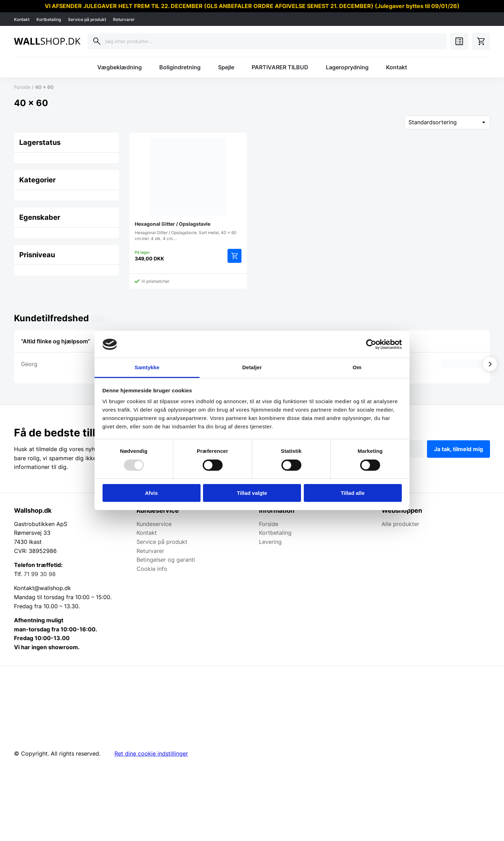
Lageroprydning (347, 67)
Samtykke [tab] (147, 367)
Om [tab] (357, 367)
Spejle (226, 67)
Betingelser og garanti (166, 560)
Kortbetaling (49, 19)
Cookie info (152, 569)
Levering (270, 542)
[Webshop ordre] (447, 122)
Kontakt (22, 19)
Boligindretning (180, 67)
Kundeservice (154, 524)
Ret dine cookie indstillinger (151, 754)
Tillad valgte (252, 493)
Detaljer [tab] (252, 367)
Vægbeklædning (120, 67)
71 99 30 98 (40, 574)
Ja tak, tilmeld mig (458, 449)
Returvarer (124, 19)
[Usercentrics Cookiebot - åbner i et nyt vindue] (371, 344)
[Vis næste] (490, 364)
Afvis (151, 493)
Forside (22, 87)
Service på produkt (87, 19)
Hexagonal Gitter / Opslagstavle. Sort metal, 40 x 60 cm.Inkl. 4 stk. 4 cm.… (188, 190)
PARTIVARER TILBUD (280, 67)
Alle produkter (400, 524)
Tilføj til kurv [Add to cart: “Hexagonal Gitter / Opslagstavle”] (234, 256)
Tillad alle (352, 493)
